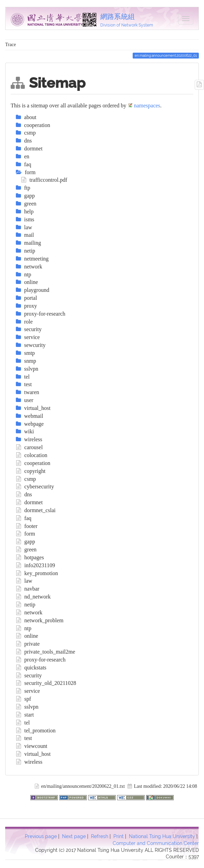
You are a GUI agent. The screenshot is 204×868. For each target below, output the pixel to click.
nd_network (33, 597)
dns (24, 494)
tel (23, 723)
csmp (26, 479)
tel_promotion (36, 731)
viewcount (32, 746)
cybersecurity (35, 486)
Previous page (41, 836)
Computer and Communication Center (156, 843)
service (28, 691)
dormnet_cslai (36, 510)
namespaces (147, 105)
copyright (31, 471)
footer (27, 526)
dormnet (29, 502)
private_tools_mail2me (45, 652)
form (25, 534)
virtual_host (33, 754)
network (29, 612)
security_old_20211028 (46, 683)
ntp (24, 628)
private (28, 644)
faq (24, 518)
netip (26, 605)
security (29, 675)
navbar (28, 589)
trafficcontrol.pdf (44, 180)
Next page (74, 836)
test (24, 738)
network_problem (40, 620)
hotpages (30, 557)
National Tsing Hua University (162, 836)
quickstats (31, 668)
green (26, 549)
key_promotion (37, 573)
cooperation (33, 463)
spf (23, 699)
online (27, 636)
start (25, 715)
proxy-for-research (41, 660)
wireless (29, 762)
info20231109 (35, 565)
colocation (32, 455)
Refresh (100, 836)
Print (119, 836)
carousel (29, 447)
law (24, 581)
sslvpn (27, 707)
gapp (25, 542)
